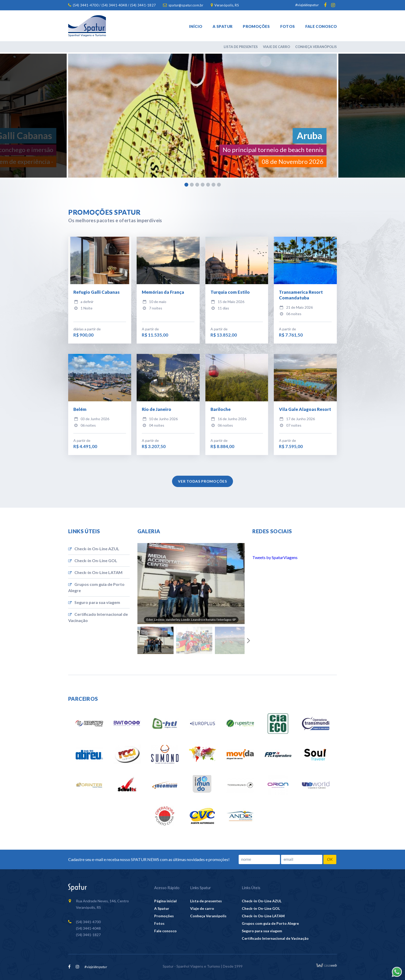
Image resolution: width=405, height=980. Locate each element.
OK (330, 859)
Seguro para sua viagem (94, 602)
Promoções (256, 26)
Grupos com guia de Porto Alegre (96, 587)
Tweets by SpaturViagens (275, 557)
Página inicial (165, 901)
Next (248, 640)
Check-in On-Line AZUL (94, 549)
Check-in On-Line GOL (93, 560)
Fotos (288, 26)
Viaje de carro (277, 47)
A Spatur (223, 26)
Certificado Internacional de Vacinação (98, 617)
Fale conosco (321, 26)
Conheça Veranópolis (316, 47)
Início (196, 26)
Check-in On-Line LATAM (95, 572)
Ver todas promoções (202, 481)
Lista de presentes (241, 47)
